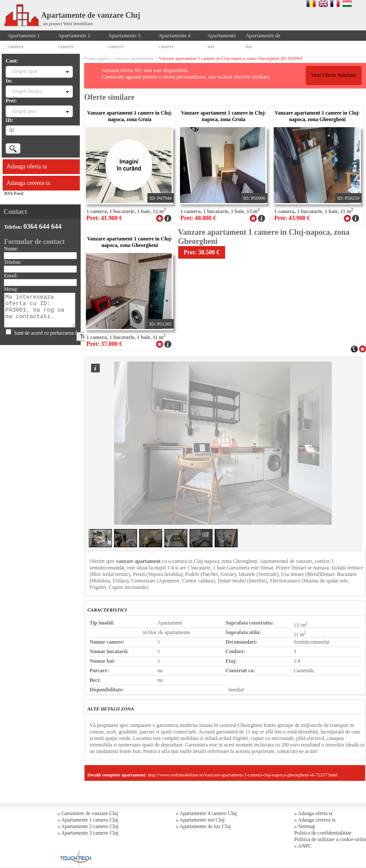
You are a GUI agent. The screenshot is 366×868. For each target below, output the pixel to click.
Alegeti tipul (24, 71)
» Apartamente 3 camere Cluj (88, 833)
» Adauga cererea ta (315, 820)
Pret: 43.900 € (292, 218)
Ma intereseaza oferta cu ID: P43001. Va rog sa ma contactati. (40, 310)
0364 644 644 (42, 226)
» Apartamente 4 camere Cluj (206, 813)
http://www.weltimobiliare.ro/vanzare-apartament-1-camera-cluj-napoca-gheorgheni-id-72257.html (243, 775)
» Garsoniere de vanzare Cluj (88, 813)
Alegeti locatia (26, 91)
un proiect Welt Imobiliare (68, 23)
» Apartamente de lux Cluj (203, 826)
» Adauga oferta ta (313, 813)
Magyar (347, 3)
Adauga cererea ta (28, 183)
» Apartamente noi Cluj (200, 820)
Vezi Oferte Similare (333, 75)
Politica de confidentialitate (323, 833)
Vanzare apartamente (134, 58)
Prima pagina (97, 58)
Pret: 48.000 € (198, 218)
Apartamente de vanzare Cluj (72, 15)
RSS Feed (14, 193)
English (323, 3)
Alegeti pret (24, 111)
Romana (311, 3)
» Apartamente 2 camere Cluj (88, 826)
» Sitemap (304, 826)
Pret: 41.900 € (104, 218)
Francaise (335, 3)
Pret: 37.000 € (104, 344)
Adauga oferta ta (27, 166)
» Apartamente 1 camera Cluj (88, 820)
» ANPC (303, 846)
